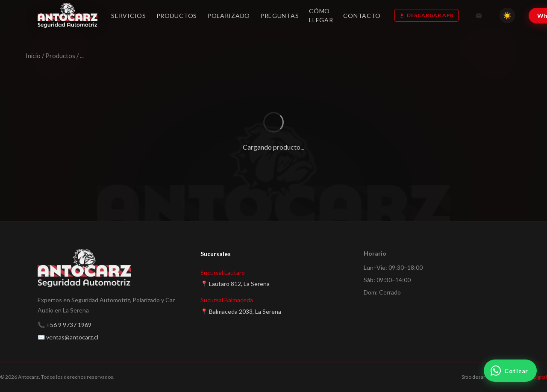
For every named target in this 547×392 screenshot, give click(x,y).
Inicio (33, 56)
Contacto (362, 16)
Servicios (128, 16)
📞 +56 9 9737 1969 (65, 325)
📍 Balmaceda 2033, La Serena (241, 311)
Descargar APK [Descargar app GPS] (426, 15)
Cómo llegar (321, 15)
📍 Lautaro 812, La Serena (235, 284)
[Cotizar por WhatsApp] (510, 371)
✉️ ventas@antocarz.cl (68, 337)
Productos (177, 16)
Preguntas (279, 16)
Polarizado (229, 16)
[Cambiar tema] (507, 15)
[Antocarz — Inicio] (68, 15)
